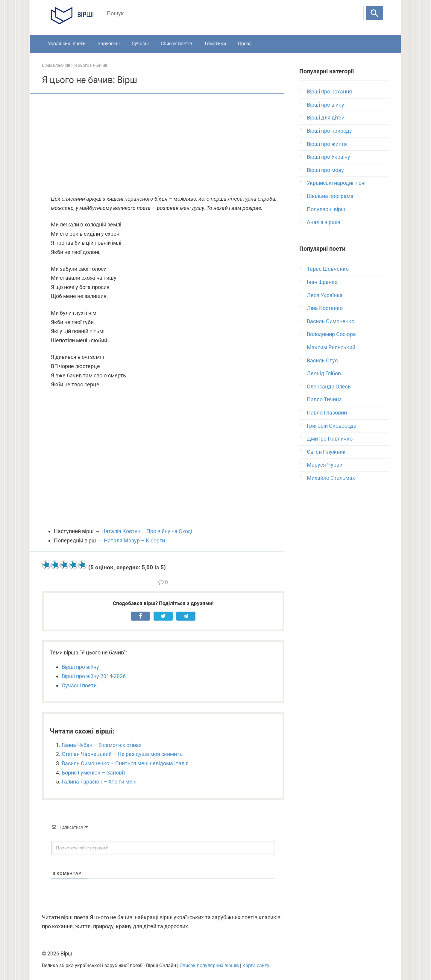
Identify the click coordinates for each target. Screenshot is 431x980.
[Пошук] (233, 13)
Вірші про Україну (328, 157)
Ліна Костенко (325, 308)
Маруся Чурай (325, 465)
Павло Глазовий (327, 413)
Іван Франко (322, 282)
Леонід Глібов (324, 373)
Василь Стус (322, 360)
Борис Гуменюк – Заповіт (94, 773)
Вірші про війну (80, 667)
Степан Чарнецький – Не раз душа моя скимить (122, 754)
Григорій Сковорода (332, 426)
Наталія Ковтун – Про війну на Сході (147, 531)
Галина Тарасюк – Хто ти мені (99, 782)
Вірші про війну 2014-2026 (94, 676)
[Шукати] (375, 13)
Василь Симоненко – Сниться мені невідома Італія (125, 763)
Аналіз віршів (324, 222)
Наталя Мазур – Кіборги (134, 540)
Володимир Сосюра (331, 334)
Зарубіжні (109, 44)
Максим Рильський (331, 347)
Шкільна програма (330, 196)
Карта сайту (256, 965)
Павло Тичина (324, 399)
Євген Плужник (326, 452)
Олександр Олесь (329, 387)
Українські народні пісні (336, 183)
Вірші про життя (327, 144)
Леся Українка (325, 295)
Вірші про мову (325, 170)
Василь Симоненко (331, 321)
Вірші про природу (329, 131)
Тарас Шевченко (328, 269)
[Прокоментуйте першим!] (163, 848)
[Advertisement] (163, 145)
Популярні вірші (327, 209)
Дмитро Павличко (330, 439)
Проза (245, 44)
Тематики (215, 44)
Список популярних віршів (209, 965)
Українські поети (67, 44)
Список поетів (176, 44)
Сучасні (140, 44)
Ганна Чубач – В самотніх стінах (102, 745)
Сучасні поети (79, 685)
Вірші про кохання (329, 92)
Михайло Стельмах (331, 478)
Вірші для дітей (326, 118)
